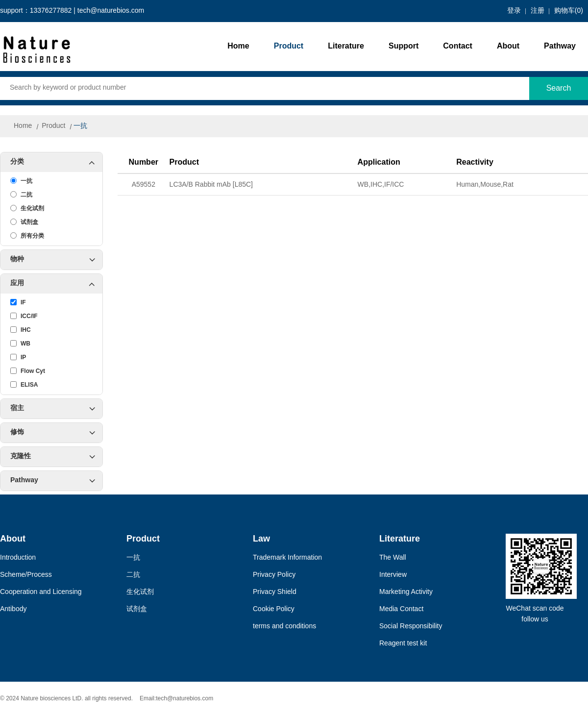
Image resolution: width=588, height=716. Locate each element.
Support (404, 46)
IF (18, 302)
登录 (514, 11)
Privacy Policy (274, 575)
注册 (538, 11)
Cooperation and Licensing (41, 592)
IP (18, 357)
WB (20, 344)
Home (238, 46)
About (508, 46)
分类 (56, 162)
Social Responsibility (411, 627)
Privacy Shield (275, 592)
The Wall (393, 558)
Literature (346, 46)
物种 (53, 260)
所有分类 (27, 236)
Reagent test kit (403, 644)
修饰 (53, 433)
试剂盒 (24, 222)
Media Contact (401, 609)
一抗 (80, 126)
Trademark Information (287, 558)
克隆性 (53, 457)
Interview (393, 575)
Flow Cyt (28, 371)
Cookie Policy (274, 609)
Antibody (13, 609)
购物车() (569, 11)
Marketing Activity (406, 592)
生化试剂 (27, 208)
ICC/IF (24, 316)
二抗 (21, 195)
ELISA (24, 385)
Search (559, 88)
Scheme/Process (26, 575)
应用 (56, 284)
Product (289, 46)
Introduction (18, 558)
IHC (21, 330)
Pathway (560, 46)
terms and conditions (284, 627)
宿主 (53, 409)
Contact (458, 46)
